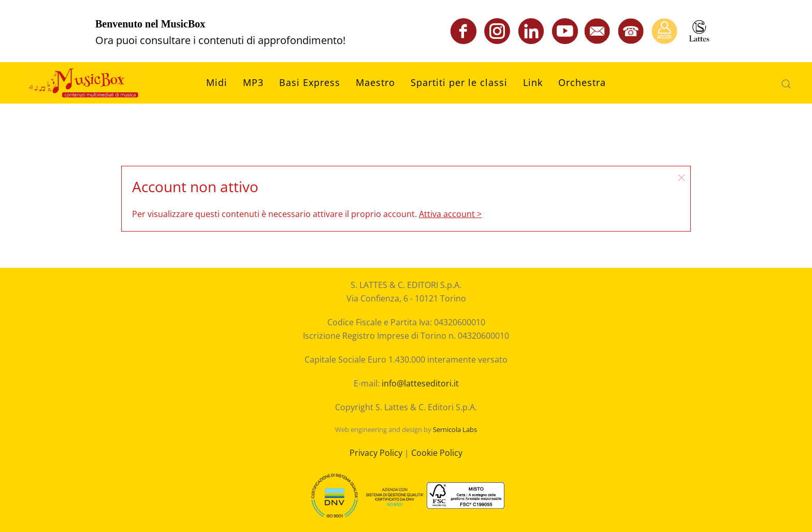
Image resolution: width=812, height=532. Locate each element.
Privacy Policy (376, 453)
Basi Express (310, 82)
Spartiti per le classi (459, 82)
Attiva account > (450, 214)
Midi (217, 82)
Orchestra (582, 82)
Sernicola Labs (455, 429)
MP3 (253, 82)
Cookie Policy (437, 453)
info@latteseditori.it (420, 383)
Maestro (375, 82)
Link (533, 82)
